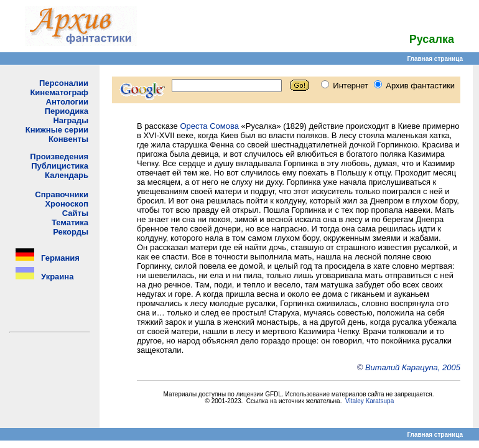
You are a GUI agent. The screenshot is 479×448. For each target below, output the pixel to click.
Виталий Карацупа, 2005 (413, 367)
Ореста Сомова (209, 126)
